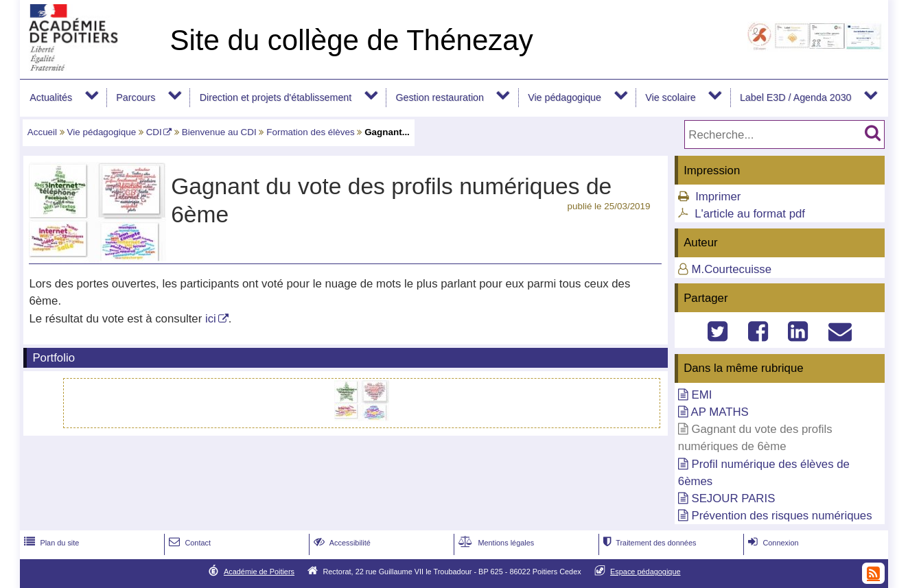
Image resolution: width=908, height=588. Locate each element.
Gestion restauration (439, 97)
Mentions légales (495, 543)
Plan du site (50, 543)
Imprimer (718, 197)
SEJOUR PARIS (733, 498)
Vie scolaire (670, 97)
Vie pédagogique (564, 97)
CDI (154, 132)
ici (211, 319)
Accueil (42, 132)
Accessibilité (341, 543)
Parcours (136, 97)
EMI (701, 395)
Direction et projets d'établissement (276, 97)
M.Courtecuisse (731, 269)
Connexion (772, 543)
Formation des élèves (310, 132)
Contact (188, 543)
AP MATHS (720, 412)
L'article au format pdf (750, 214)
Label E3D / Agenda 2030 (796, 97)
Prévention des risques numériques (781, 516)
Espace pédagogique (645, 572)
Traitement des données (648, 543)
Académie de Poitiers (259, 572)
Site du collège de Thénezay (351, 40)
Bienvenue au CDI (219, 132)
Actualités (51, 97)
